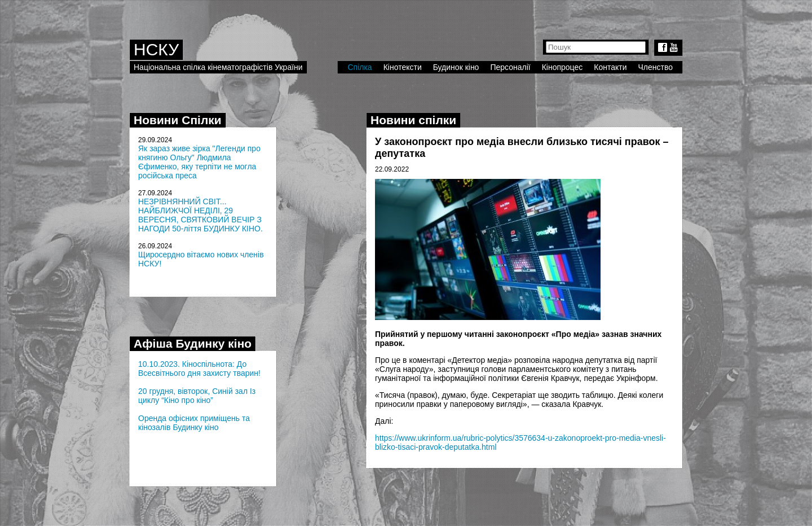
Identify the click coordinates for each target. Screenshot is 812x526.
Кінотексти (403, 67)
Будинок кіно (456, 67)
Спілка (359, 67)
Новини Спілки (178, 120)
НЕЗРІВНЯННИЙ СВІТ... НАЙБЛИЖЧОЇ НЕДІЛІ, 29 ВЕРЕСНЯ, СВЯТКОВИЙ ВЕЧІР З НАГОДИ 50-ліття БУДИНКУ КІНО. (200, 215)
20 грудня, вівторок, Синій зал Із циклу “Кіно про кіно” (197, 396)
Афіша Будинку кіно (193, 343)
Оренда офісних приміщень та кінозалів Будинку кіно (194, 423)
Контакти (610, 67)
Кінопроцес (562, 67)
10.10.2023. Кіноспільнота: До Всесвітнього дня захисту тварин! (199, 369)
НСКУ (156, 49)
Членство (656, 67)
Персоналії (510, 67)
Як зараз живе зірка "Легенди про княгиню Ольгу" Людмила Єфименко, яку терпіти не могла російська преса (199, 162)
